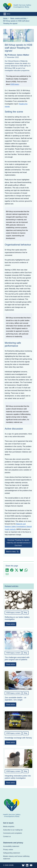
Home (5, 18)
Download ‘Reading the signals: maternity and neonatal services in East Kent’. (18, 543)
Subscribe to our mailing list (13, 830)
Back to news (13, 552)
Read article (11, 624)
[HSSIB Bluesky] (23, 865)
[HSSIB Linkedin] (27, 865)
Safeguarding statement (12, 853)
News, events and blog (19, 18)
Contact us (7, 836)
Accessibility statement (11, 846)
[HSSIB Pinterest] (31, 865)
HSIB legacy (15, 84)
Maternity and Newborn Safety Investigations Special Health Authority (18, 527)
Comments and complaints (12, 833)
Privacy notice (8, 850)
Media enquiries (9, 827)
